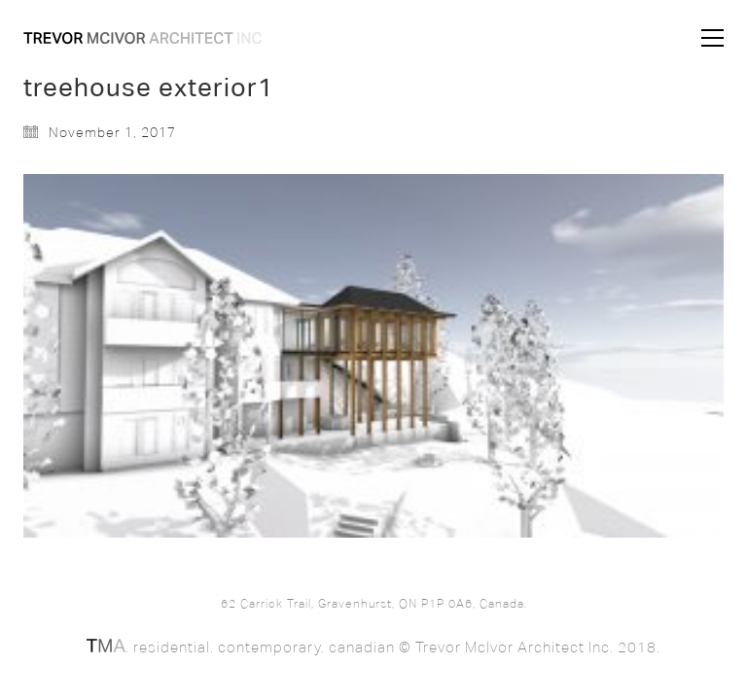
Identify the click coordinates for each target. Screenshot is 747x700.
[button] (712, 38)
